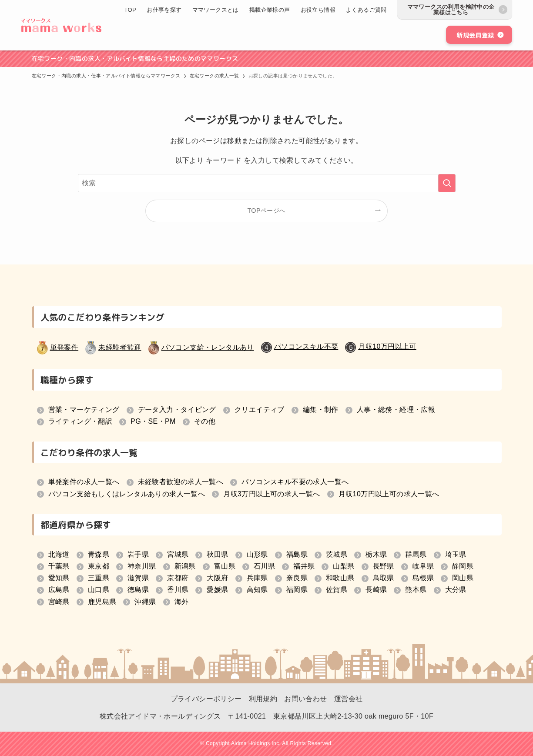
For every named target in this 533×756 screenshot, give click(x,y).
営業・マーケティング (84, 410)
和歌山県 (340, 578)
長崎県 (376, 590)
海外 (182, 602)
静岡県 (463, 566)
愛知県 (59, 578)
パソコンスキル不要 (306, 346)
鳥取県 (384, 578)
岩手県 (138, 554)
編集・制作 (321, 410)
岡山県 (463, 578)
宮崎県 (59, 602)
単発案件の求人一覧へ (84, 482)
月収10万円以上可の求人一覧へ (389, 494)
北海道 (59, 554)
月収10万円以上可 (387, 346)
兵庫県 (257, 578)
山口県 (99, 590)
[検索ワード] (267, 183)
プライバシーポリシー (206, 699)
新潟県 (185, 566)
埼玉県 (456, 554)
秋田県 (217, 554)
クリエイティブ (260, 410)
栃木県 (376, 554)
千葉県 (59, 566)
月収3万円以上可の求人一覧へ (272, 494)
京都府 (178, 578)
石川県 (264, 566)
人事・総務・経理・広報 (396, 410)
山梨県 (344, 566)
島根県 (423, 578)
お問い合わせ (305, 699)
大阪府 (217, 578)
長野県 (384, 566)
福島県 (297, 554)
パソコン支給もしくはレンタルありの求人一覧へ (127, 494)
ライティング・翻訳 (80, 421)
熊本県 (416, 590)
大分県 (456, 590)
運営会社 (349, 699)
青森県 (99, 554)
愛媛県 (217, 590)
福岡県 (297, 590)
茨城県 (337, 554)
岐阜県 (423, 566)
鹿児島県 (102, 602)
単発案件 (64, 347)
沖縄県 (145, 602)
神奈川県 (142, 566)
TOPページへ (266, 211)
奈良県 (297, 578)
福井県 (304, 566)
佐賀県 (337, 590)
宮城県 (178, 554)
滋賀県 (138, 578)
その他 (205, 421)
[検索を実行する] (447, 183)
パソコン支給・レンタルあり (208, 347)
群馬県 (416, 554)
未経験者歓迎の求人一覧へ (181, 482)
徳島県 (138, 590)
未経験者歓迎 (120, 347)
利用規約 (263, 699)
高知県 (257, 590)
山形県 (257, 554)
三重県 (99, 578)
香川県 (178, 590)
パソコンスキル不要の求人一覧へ (295, 482)
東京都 (99, 566)
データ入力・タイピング (177, 410)
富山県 (225, 566)
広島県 (59, 590)
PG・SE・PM (153, 421)
